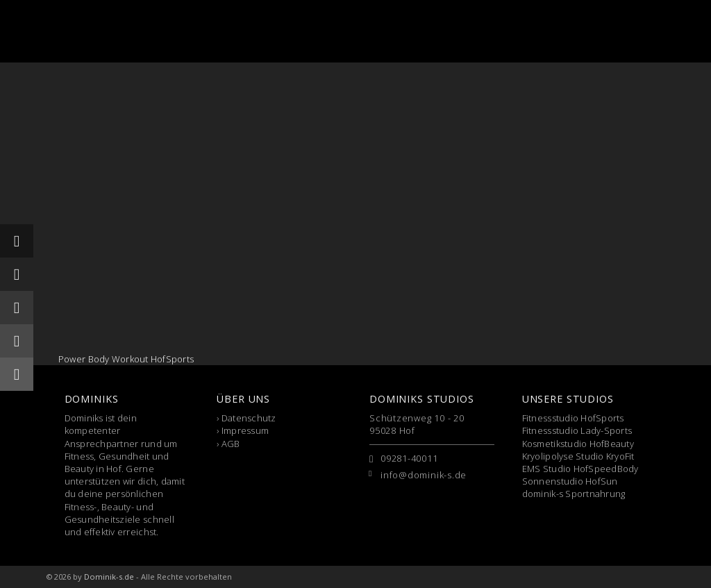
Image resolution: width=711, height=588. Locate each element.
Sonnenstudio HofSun (570, 481)
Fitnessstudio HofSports (573, 418)
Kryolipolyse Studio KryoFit (578, 456)
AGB (231, 444)
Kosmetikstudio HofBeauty (578, 444)
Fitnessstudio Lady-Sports (577, 430)
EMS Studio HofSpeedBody (580, 469)
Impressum (245, 430)
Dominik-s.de (109, 577)
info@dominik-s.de (424, 475)
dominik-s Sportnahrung (574, 494)
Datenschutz (249, 418)
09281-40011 (409, 458)
